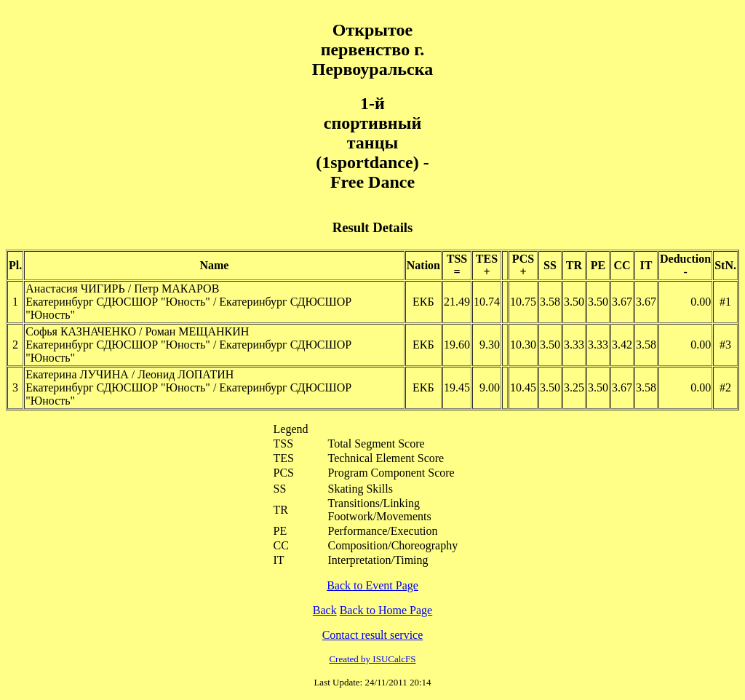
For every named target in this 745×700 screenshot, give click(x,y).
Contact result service (373, 635)
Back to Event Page (372, 585)
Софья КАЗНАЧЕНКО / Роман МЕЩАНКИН (137, 331)
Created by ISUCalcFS (372, 659)
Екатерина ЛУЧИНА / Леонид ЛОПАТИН (130, 374)
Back (325, 610)
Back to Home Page (386, 610)
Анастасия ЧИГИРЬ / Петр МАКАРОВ (122, 289)
